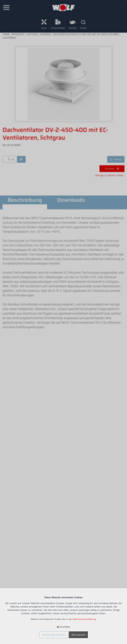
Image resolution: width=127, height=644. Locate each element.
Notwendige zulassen (54, 635)
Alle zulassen (78, 635)
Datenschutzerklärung (84, 619)
